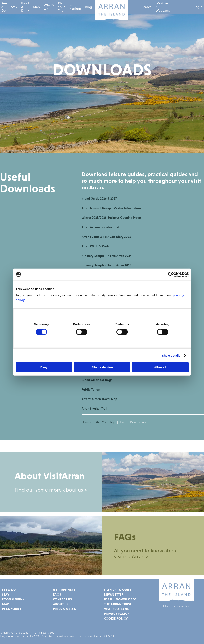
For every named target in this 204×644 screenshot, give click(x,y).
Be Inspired (75, 7)
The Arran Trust (118, 604)
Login (198, 7)
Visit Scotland (117, 609)
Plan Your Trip (61, 7)
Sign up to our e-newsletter (118, 592)
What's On (49, 7)
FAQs (57, 594)
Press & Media (65, 609)
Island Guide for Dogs (97, 380)
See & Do (4, 7)
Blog (89, 7)
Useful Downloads (120, 599)
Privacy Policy (117, 614)
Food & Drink (25, 7)
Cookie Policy (116, 618)
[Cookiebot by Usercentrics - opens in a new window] (171, 274)
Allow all (160, 367)
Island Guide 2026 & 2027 (99, 198)
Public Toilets (91, 389)
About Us (61, 604)
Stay (14, 7)
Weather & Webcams (163, 7)
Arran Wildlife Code (96, 246)
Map (37, 7)
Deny (44, 367)
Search (147, 7)
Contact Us (62, 599)
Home (86, 422)
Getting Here (64, 590)
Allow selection (102, 367)
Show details (171, 355)
